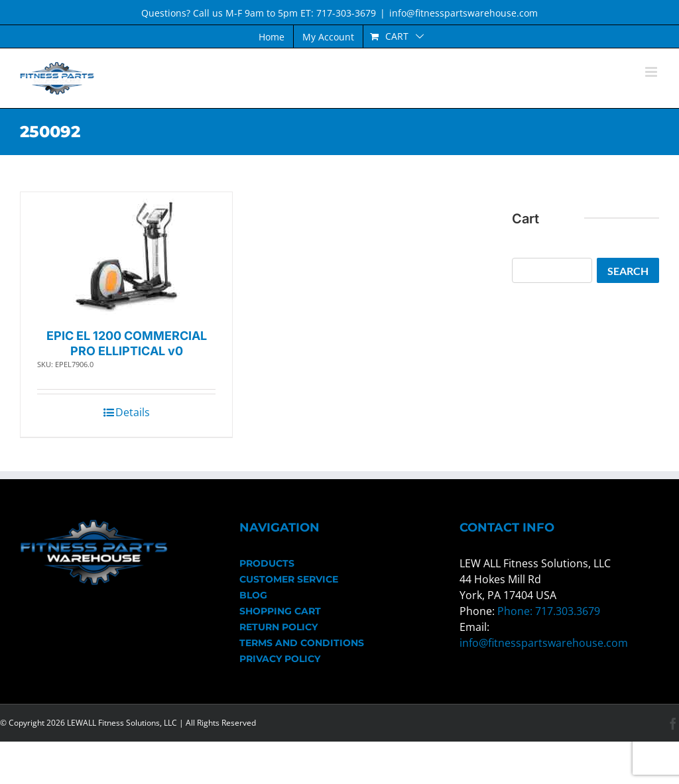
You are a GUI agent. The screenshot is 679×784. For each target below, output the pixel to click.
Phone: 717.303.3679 (549, 611)
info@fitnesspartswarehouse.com (463, 13)
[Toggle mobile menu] (652, 72)
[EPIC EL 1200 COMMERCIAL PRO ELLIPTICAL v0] (126, 257)
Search (628, 271)
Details (133, 412)
